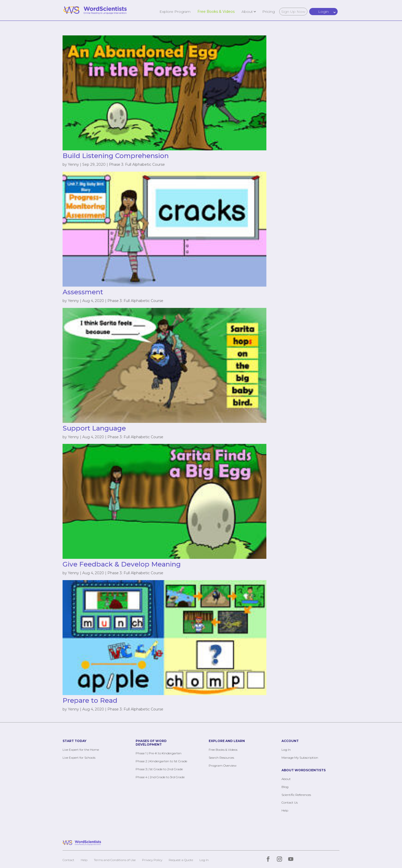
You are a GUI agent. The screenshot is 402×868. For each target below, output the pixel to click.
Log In (286, 750)
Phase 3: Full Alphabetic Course (137, 164)
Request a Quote (181, 860)
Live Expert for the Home (81, 750)
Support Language (94, 428)
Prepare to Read (90, 700)
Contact (68, 860)
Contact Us (290, 802)
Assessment (83, 292)
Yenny (73, 164)
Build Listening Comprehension (116, 156)
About (247, 11)
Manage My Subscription (300, 758)
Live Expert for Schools (79, 758)
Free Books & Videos (216, 11)
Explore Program (175, 11)
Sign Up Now (293, 12)
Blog (285, 787)
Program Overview (223, 765)
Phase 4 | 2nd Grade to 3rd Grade (160, 777)
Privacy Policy (152, 860)
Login (323, 12)
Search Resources (221, 758)
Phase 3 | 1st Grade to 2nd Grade (159, 769)
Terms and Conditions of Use (115, 860)
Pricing (269, 11)
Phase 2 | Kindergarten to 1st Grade (161, 761)
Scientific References (296, 795)
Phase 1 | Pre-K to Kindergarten (159, 753)
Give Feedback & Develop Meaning (122, 564)
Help (285, 810)
